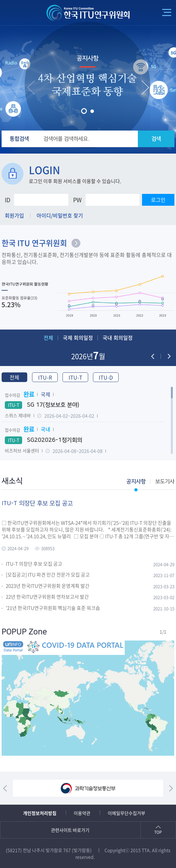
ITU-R (45, 377)
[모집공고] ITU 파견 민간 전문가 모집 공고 (48, 575)
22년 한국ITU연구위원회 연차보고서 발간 (47, 597)
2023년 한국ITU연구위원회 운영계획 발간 (48, 586)
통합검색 (19, 139)
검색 (156, 139)
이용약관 (82, 813)
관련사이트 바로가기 (70, 830)
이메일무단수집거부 (126, 813)
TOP (158, 832)
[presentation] (31, 87)
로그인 (158, 200)
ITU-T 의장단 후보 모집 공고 (34, 564)
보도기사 (165, 482)
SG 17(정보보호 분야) (42, 405)
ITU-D (106, 377)
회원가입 (14, 215)
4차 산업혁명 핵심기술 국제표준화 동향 (87, 85)
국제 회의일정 (78, 338)
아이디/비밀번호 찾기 (60, 215)
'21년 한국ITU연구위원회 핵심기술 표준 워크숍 (53, 608)
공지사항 (88, 58)
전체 (48, 338)
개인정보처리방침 (40, 813)
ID (8, 200)
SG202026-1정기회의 (43, 440)
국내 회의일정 (118, 338)
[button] (84, 111)
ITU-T (75, 377)
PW (77, 200)
